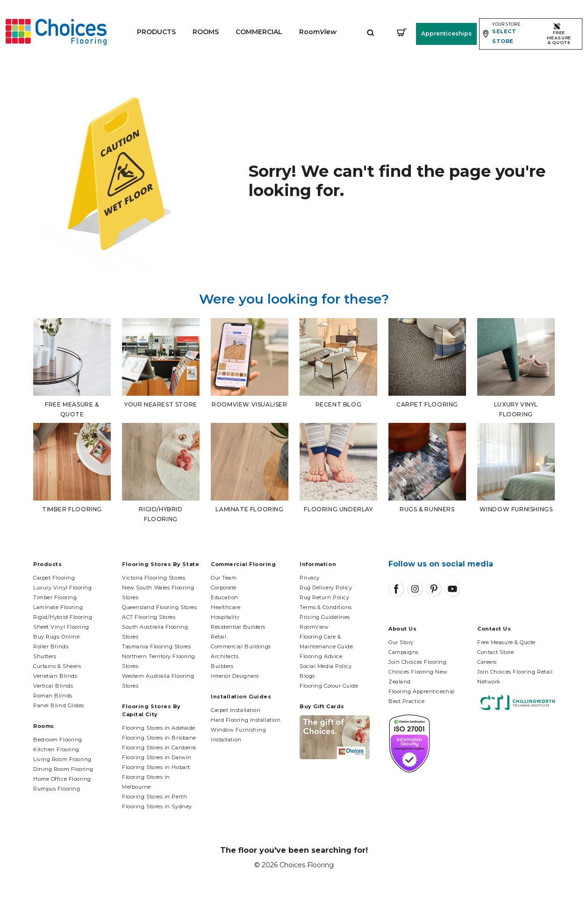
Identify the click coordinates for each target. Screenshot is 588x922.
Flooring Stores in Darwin (157, 757)
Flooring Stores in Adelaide (159, 728)
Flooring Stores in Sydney (157, 806)
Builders (222, 666)
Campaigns (404, 652)
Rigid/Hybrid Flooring (63, 617)
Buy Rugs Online (56, 637)
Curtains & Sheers (57, 666)
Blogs (307, 676)
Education (225, 597)
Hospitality (225, 617)
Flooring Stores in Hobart (156, 767)
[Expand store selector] (507, 34)
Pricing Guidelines (325, 617)
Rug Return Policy (324, 597)
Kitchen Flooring (56, 749)
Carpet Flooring (54, 578)
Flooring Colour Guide (329, 686)
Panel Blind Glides (59, 705)
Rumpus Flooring (57, 789)
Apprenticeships (446, 33)
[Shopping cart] (401, 32)
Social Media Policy (326, 666)
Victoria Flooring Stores (154, 578)
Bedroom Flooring (58, 740)
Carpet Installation (236, 710)
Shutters (45, 656)
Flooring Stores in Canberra (159, 748)
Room (317, 32)
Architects (225, 656)
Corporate (224, 588)
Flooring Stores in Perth (154, 797)
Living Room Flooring (62, 759)
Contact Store (495, 652)
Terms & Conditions (326, 607)
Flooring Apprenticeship (422, 691)
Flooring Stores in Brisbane (159, 738)
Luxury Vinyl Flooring (63, 588)
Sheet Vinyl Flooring (61, 627)
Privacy (310, 578)
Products (156, 32)
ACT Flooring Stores (149, 617)
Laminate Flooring (58, 607)
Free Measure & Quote (506, 642)
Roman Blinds (53, 696)
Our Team (224, 578)
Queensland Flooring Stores (159, 607)
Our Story (401, 642)
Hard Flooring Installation (246, 720)
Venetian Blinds (55, 676)
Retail (219, 637)
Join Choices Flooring (418, 662)
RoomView (314, 627)
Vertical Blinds (53, 686)
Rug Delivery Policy (326, 588)
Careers (487, 662)
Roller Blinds (51, 646)
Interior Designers (235, 676)
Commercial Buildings (241, 646)
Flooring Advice (321, 656)
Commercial (258, 32)
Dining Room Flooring (63, 769)
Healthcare (226, 607)
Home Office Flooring (62, 779)
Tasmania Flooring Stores (156, 646)
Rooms (205, 32)
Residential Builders (238, 627)
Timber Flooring (55, 597)
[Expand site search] (370, 32)
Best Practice (406, 701)
